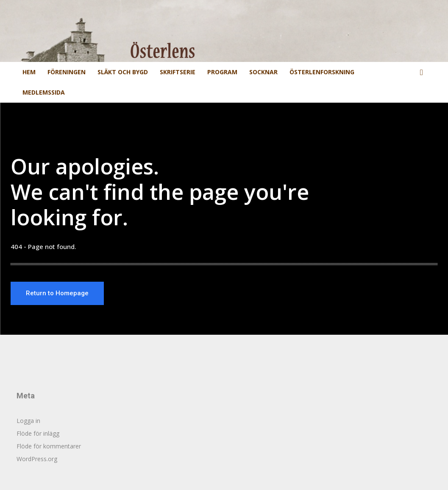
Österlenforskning (322, 72)
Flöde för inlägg (38, 433)
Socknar (263, 72)
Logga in (28, 421)
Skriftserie (178, 72)
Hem (29, 72)
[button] (422, 73)
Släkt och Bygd (123, 72)
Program (222, 72)
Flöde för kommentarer (49, 446)
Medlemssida (44, 92)
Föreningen (67, 72)
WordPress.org (37, 459)
